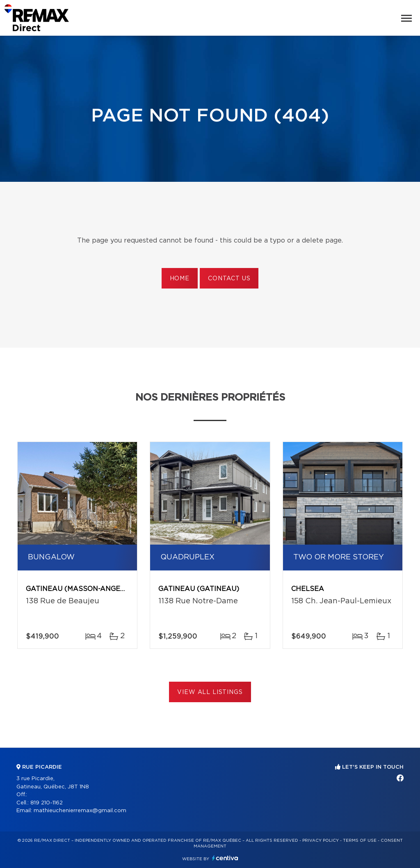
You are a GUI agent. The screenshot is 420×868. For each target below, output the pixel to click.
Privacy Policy (321, 841)
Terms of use (360, 841)
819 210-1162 (47, 803)
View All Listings (210, 692)
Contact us (229, 279)
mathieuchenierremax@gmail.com (80, 811)
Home (180, 279)
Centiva (225, 858)
